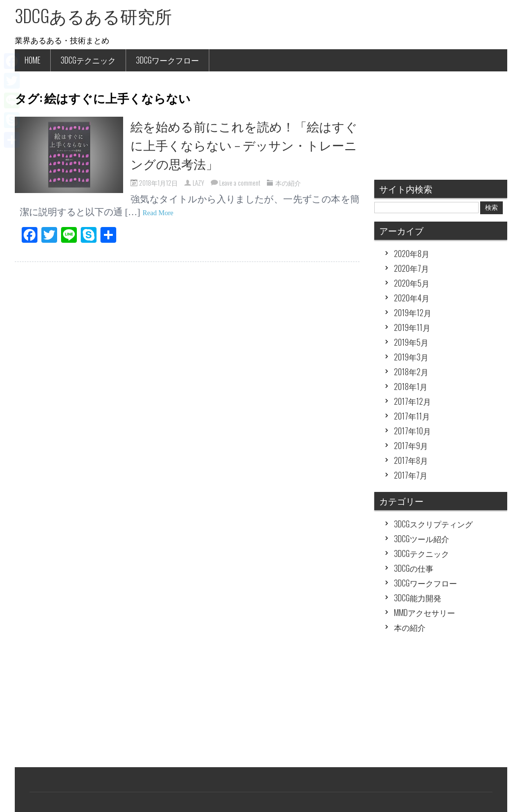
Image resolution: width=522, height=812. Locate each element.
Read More (158, 213)
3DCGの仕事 (414, 568)
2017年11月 (412, 416)
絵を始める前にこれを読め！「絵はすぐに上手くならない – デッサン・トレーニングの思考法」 (244, 145)
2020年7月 (411, 268)
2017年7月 (411, 475)
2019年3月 (411, 357)
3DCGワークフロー (167, 60)
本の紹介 (288, 183)
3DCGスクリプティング (433, 524)
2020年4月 (412, 298)
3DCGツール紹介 (422, 539)
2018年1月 (411, 387)
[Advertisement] (441, 706)
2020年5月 (412, 283)
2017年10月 (412, 431)
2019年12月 (413, 313)
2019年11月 (412, 327)
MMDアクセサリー (424, 613)
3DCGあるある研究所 (93, 15)
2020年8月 (412, 254)
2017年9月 (411, 446)
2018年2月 (411, 372)
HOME (33, 60)
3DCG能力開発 (418, 598)
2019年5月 (411, 342)
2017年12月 (412, 401)
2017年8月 (411, 460)
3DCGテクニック (88, 60)
